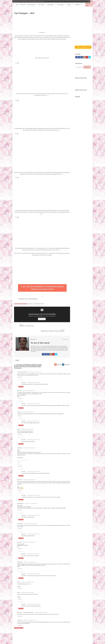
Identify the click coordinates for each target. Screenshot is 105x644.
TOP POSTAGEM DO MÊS (39, 304)
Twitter (19, 458)
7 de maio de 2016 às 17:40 (34, 569)
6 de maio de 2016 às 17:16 (31, 557)
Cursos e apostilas (31, 5)
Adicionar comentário (19, 623)
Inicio (17, 5)
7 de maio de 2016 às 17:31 (34, 434)
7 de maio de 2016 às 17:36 (34, 510)
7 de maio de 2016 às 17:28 (34, 377)
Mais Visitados (50, 5)
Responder (20, 372)
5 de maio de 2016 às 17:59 (30, 475)
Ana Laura (24, 377)
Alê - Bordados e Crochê (23, 455)
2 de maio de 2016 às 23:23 (30, 385)
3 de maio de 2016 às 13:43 (28, 424)
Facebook (67, 359)
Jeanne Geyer (20, 518)
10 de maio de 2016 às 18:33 (31, 615)
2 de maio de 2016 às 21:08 (36, 367)
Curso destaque (60, 5)
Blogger (59, 359)
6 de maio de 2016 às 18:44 (28, 587)
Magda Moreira (20, 498)
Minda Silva (20, 474)
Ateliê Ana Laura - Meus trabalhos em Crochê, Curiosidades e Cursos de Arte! (28, 1)
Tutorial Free (23, 5)
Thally (19, 424)
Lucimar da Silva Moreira (22, 367)
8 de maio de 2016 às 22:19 (42, 607)
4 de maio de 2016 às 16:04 (30, 443)
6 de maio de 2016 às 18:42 (28, 577)
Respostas (22, 375)
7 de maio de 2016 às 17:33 (34, 490)
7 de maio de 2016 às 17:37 (34, 529)
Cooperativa (77, 5)
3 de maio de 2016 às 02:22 (29, 407)
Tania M (19, 407)
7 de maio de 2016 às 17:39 (34, 549)
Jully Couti (19, 537)
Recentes (69, 5)
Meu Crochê (41, 5)
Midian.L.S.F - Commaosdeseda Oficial (25, 607)
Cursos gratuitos (83, 47)
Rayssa (19, 577)
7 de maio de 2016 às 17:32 (34, 466)
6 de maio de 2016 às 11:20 (30, 537)
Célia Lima (19, 385)
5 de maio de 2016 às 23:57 (31, 518)
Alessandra (20, 443)
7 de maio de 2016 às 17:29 (34, 398)
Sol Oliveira (20, 615)
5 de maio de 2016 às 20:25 (32, 498)
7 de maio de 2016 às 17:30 (34, 416)
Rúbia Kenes (20, 557)
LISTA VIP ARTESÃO (42, 319)
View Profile (65, 334)
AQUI (48, 95)
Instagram (19, 459)
